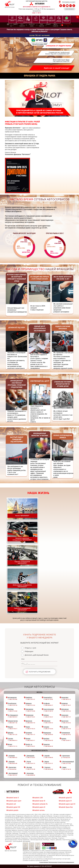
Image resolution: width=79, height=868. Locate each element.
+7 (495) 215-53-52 (66, 723)
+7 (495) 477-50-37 (66, 705)
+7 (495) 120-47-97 (12, 775)
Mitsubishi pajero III (39, 807)
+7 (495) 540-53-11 (30, 740)
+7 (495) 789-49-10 (12, 717)
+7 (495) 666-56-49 (12, 763)
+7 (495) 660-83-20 (48, 746)
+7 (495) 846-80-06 (30, 775)
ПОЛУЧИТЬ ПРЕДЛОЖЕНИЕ (40, 672)
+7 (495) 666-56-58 (48, 769)
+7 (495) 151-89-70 (48, 711)
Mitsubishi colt (11, 804)
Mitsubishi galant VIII (13, 807)
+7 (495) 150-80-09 (48, 757)
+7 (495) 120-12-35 (12, 734)
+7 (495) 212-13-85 (66, 763)
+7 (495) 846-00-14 (12, 740)
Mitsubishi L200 (38, 798)
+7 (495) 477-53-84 (48, 729)
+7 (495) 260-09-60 (48, 734)
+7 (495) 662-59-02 (66, 734)
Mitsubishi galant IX (65, 798)
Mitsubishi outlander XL (40, 804)
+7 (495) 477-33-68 (12, 711)
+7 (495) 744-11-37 (30, 734)
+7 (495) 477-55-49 (30, 769)
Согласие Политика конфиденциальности (66, 862)
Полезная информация (44, 862)
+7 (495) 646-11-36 (12, 723)
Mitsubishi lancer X (13, 798)
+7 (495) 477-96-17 (12, 729)
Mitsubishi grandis (12, 810)
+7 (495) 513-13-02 (30, 705)
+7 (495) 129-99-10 (48, 723)
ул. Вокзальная (12, 769)
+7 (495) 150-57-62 (66, 711)
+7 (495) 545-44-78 (48, 740)
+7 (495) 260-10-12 (66, 699)
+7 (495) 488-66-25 (12, 757)
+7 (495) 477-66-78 (66, 769)
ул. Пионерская (66, 757)
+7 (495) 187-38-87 (30, 757)
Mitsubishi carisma (39, 810)
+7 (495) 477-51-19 (12, 746)
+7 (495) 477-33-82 (48, 699)
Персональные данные (53, 862)
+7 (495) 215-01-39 (12, 705)
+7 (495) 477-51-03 (66, 729)
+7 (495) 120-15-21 (30, 699)
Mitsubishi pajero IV (65, 801)
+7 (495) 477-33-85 (30, 711)
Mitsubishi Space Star (66, 807)
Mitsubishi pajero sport (14, 801)
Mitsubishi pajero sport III (67, 804)
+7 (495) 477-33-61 (30, 717)
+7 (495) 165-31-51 (48, 763)
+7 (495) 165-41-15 (30, 763)
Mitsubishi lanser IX (39, 801)
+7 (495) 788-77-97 (66, 717)
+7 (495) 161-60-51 (30, 746)
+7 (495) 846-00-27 (48, 705)
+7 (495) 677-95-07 (48, 717)
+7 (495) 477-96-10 (30, 729)
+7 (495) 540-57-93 (30, 723)
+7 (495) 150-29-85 (12, 699)
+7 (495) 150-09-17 (66, 740)
